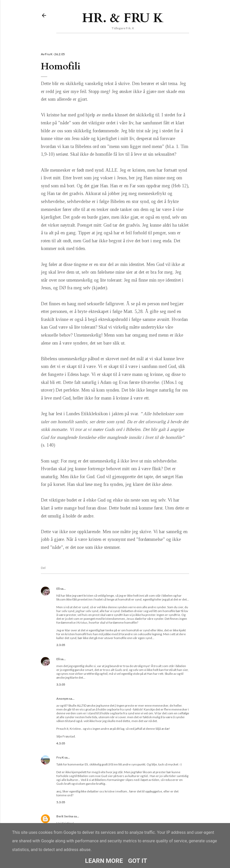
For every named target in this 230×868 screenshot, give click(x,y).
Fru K (60, 757)
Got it (138, 861)
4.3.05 (61, 743)
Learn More (104, 861)
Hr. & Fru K (123, 18)
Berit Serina (65, 816)
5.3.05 (61, 802)
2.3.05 (61, 645)
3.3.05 (61, 684)
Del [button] (43, 568)
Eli (58, 589)
